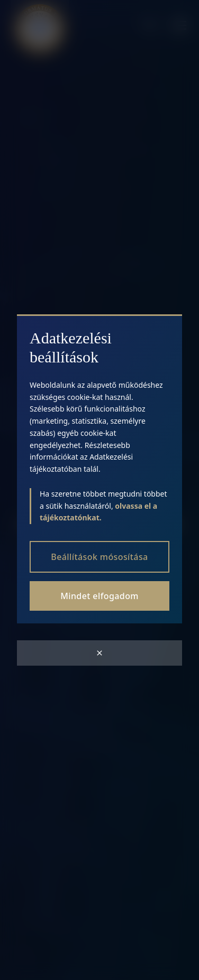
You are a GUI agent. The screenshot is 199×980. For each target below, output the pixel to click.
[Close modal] (99, 653)
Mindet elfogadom (99, 596)
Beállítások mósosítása (99, 557)
